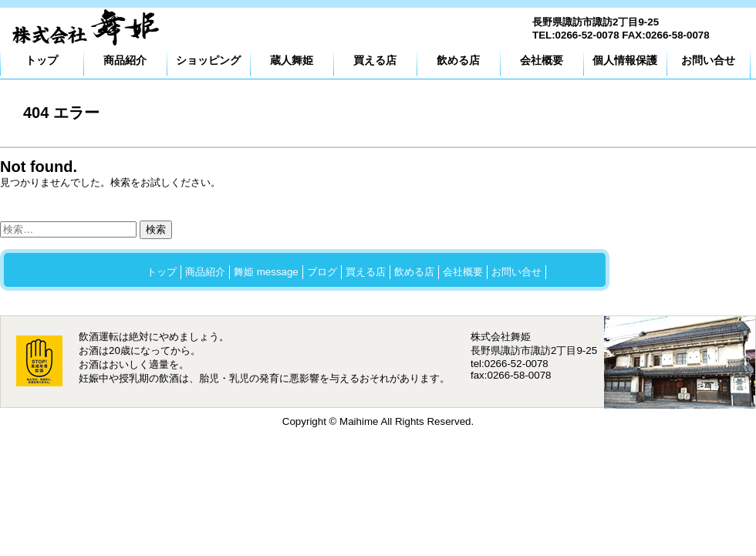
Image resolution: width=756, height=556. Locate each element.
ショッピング (208, 60)
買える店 (375, 60)
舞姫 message (266, 272)
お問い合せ (708, 60)
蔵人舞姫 (292, 60)
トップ (42, 60)
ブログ (322, 272)
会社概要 (542, 60)
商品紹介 (125, 60)
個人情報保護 (625, 60)
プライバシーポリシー (197, 298)
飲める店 (458, 60)
